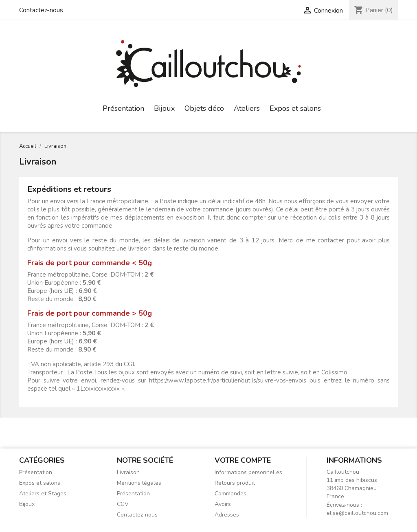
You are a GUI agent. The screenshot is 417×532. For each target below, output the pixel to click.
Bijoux (164, 108)
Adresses (227, 515)
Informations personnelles (248, 472)
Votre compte (243, 460)
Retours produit (235, 483)
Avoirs (223, 504)
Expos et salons (295, 108)
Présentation (123, 108)
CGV (123, 504)
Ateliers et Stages (43, 494)
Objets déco (204, 108)
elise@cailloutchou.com (357, 513)
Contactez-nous (41, 10)
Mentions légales (139, 483)
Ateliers (247, 108)
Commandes (230, 494)
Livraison (128, 472)
